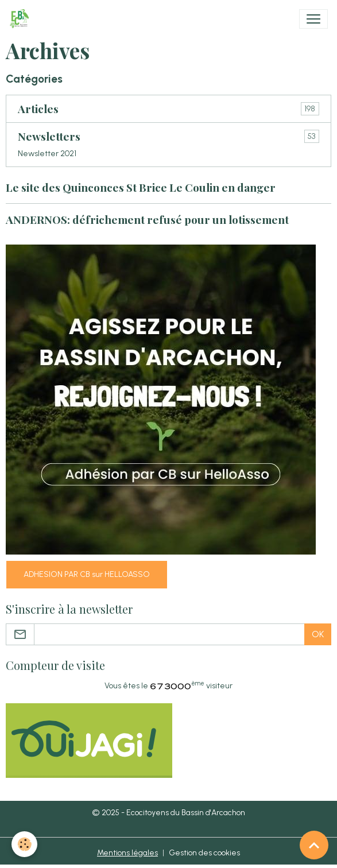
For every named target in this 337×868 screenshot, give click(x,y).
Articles (38, 109)
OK (318, 634)
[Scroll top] (314, 845)
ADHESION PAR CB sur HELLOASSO (87, 574)
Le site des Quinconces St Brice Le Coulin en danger (141, 187)
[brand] (22, 19)
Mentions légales (127, 853)
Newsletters (49, 136)
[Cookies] (24, 844)
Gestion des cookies (204, 853)
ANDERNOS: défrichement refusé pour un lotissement (147, 219)
